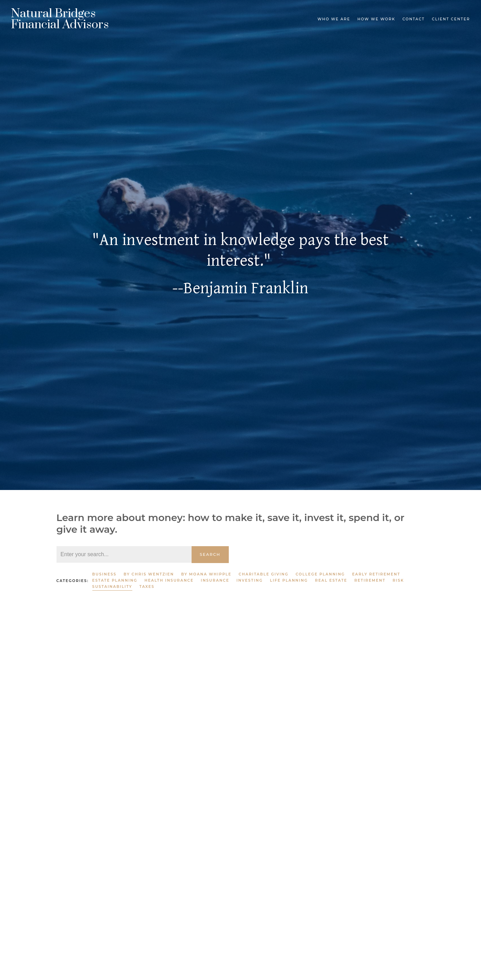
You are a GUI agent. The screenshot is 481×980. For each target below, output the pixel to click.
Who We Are (334, 19)
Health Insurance (169, 580)
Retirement (370, 580)
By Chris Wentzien (149, 574)
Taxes (147, 587)
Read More (71, 872)
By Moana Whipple (206, 574)
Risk (398, 580)
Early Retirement (376, 574)
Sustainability (112, 587)
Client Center (451, 19)
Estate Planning (115, 580)
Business (104, 574)
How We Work (376, 19)
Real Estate (331, 580)
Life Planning (289, 580)
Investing (249, 580)
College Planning (320, 574)
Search (210, 554)
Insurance (215, 580)
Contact (414, 19)
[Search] (124, 554)
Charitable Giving (264, 574)
